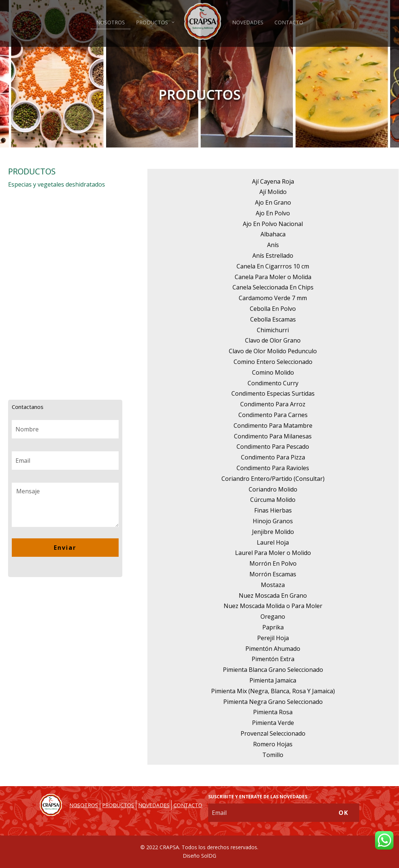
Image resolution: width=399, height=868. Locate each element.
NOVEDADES (154, 805)
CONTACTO (188, 805)
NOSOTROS (84, 805)
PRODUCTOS (118, 805)
